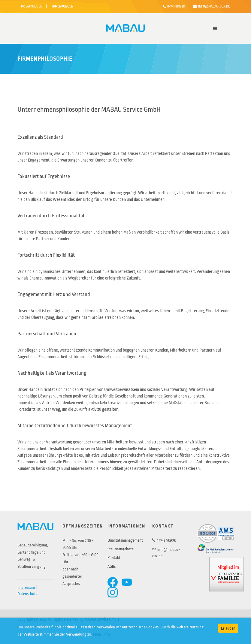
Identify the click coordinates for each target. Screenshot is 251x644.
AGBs (112, 566)
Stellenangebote (121, 549)
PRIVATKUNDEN (32, 6)
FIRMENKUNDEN (62, 6)
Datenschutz (27, 594)
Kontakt (114, 558)
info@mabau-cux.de (212, 7)
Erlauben (228, 628)
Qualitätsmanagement (125, 540)
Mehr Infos (102, 634)
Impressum (26, 587)
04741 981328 (174, 7)
